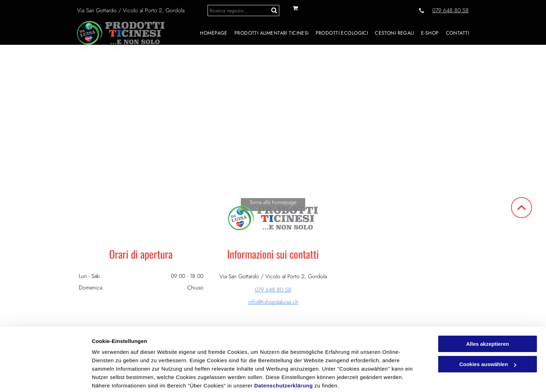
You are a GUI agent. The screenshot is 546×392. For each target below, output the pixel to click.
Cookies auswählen (116, 378)
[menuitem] (210, 33)
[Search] (243, 10)
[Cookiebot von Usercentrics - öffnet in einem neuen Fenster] (45, 378)
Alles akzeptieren (488, 317)
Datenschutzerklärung (283, 359)
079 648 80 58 (450, 10)
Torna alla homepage (273, 202)
